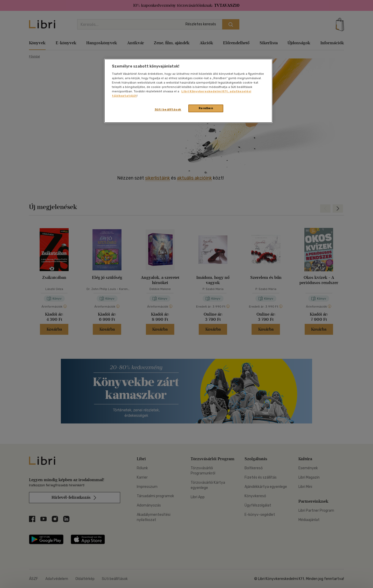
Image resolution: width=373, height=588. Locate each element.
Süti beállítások (168, 109)
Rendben (206, 108)
